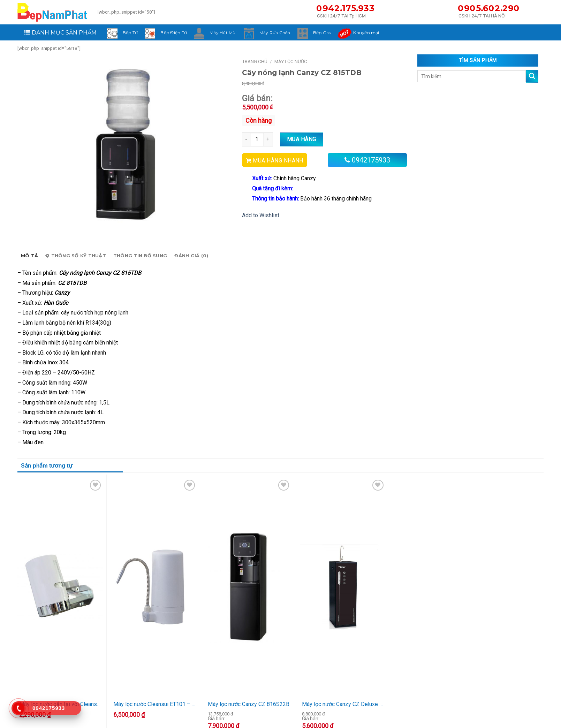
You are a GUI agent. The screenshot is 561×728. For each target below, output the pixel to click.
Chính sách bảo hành (337, 719)
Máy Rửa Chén (275, 33)
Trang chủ (255, 61)
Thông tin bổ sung (140, 256)
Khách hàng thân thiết (338, 710)
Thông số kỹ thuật (76, 256)
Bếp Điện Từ (174, 33)
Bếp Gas (322, 33)
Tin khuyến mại (435, 710)
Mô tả (29, 256)
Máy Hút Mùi (223, 33)
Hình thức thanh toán (442, 719)
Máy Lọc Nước (291, 61)
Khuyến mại (366, 33)
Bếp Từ (130, 33)
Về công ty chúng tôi (231, 710)
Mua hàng (302, 139)
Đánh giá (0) (191, 256)
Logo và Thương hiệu (232, 719)
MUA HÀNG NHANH (278, 161)
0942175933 (371, 160)
